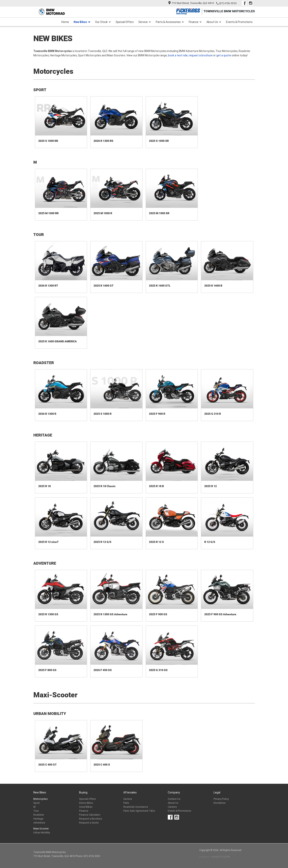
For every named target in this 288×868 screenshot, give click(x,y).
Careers (172, 807)
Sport (37, 803)
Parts (126, 803)
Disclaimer (220, 803)
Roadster (39, 815)
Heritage (38, 819)
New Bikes (82, 22)
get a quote (224, 55)
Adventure (39, 823)
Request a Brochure (91, 819)
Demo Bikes (86, 803)
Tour (36, 811)
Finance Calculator (90, 815)
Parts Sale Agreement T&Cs (139, 811)
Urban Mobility (42, 833)
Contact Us (174, 799)
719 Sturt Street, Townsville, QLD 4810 (191, 3)
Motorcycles (41, 799)
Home (65, 22)
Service (145, 22)
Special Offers (125, 22)
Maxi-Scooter (41, 829)
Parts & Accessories (170, 22)
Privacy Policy (221, 799)
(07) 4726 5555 (228, 3)
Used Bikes (86, 807)
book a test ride (178, 55)
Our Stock (103, 22)
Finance (195, 22)
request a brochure (201, 55)
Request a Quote (89, 823)
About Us (214, 22)
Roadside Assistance (136, 807)
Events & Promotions (239, 22)
